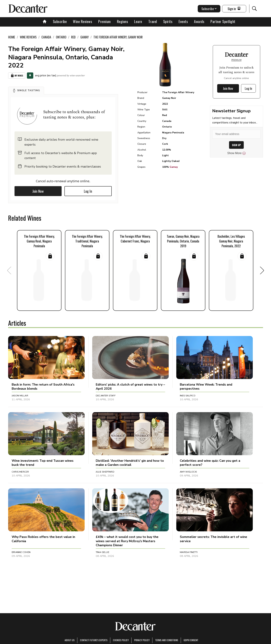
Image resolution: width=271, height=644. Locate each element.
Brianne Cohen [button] (21, 552)
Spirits (168, 21)
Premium (105, 21)
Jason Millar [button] (20, 396)
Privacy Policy (142, 640)
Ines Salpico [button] (188, 396)
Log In (88, 191)
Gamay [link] (85, 37)
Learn (138, 21)
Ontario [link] (61, 37)
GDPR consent (191, 640)
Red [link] (73, 37)
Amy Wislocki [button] (188, 472)
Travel (153, 21)
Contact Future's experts (94, 640)
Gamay (174, 167)
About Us (70, 640)
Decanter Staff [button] (106, 396)
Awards (199, 21)
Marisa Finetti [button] (189, 552)
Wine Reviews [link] (28, 37)
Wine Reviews (82, 21)
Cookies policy (121, 640)
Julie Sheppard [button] (105, 472)
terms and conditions (167, 640)
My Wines (17, 76)
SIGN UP (236, 145)
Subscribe (60, 21)
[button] (26, 91)
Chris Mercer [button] (20, 472)
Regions (123, 21)
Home (12, 37)
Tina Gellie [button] (102, 552)
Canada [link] (46, 37)
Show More (236, 153)
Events (183, 21)
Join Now (38, 191)
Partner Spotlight (223, 21)
